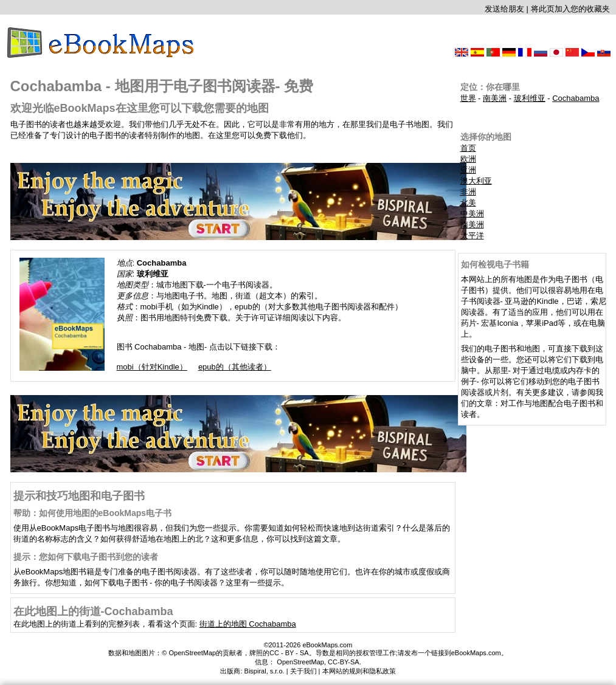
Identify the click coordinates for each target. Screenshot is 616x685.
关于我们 (303, 671)
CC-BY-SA (344, 662)
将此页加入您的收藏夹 (570, 9)
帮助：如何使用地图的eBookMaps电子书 (93, 513)
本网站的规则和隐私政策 (359, 671)
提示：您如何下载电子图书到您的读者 (86, 557)
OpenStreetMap (300, 662)
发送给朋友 (504, 9)
